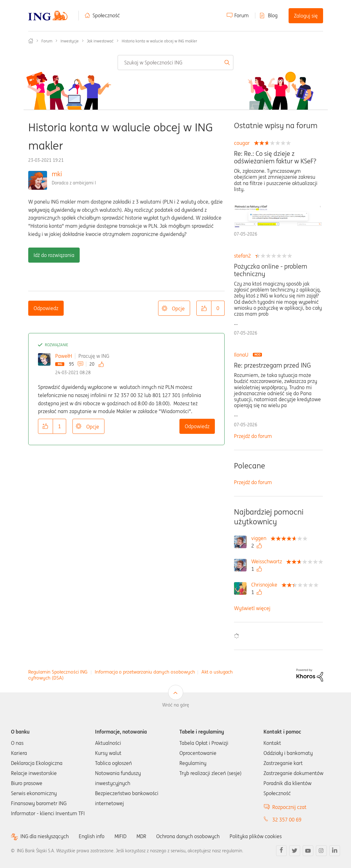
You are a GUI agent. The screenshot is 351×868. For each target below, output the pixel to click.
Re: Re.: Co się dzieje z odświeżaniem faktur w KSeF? (275, 157)
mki (57, 174)
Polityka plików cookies (256, 836)
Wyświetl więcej (252, 608)
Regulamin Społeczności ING (58, 672)
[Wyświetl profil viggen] (260, 538)
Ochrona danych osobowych (188, 836)
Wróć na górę (176, 705)
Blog (273, 15)
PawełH (64, 356)
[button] (204, 308)
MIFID (120, 836)
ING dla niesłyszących (45, 836)
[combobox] (175, 63)
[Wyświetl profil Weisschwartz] (268, 561)
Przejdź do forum (253, 436)
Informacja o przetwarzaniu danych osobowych (145, 672)
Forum (242, 15)
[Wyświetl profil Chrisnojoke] (266, 585)
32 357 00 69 (287, 820)
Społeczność (106, 15)
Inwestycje (70, 41)
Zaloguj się (306, 16)
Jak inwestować (100, 41)
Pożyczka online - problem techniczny (271, 270)
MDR (141, 836)
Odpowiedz (46, 308)
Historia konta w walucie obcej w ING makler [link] (159, 41)
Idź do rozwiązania (54, 255)
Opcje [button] (178, 308)
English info (92, 836)
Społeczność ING (31, 41)
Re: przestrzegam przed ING (272, 365)
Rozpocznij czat (289, 807)
